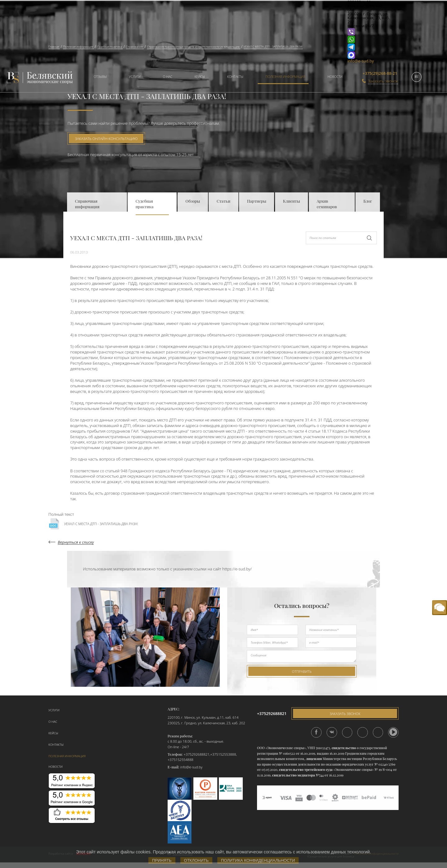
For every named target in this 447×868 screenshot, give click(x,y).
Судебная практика (145, 204)
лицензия (314, 759)
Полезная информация (285, 77)
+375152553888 (223, 754)
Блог (368, 201)
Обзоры (193, 201)
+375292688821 (197, 754)
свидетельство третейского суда (306, 769)
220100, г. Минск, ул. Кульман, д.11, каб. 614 (203, 717)
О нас (168, 77)
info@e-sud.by (361, 61)
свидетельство (344, 748)
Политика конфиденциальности (258, 860)
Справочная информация (87, 204)
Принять (162, 860)
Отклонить (196, 860)
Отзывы (100, 77)
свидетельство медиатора (293, 775)
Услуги (135, 77)
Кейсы (200, 77)
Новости (335, 77)
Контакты (235, 77)
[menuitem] (98, 77)
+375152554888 (181, 760)
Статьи (223, 201)
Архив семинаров (327, 204)
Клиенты (291, 201)
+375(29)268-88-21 (380, 73)
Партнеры (257, 201)
